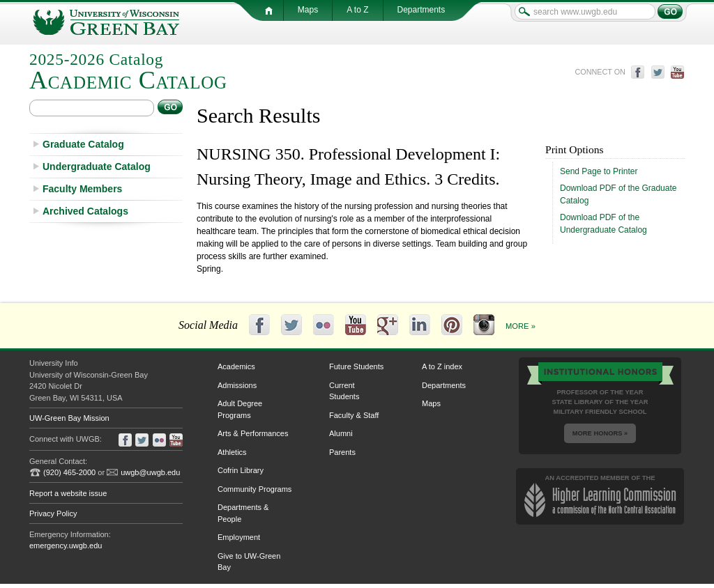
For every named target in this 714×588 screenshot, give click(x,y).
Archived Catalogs (85, 211)
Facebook (259, 325)
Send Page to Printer (599, 171)
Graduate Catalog (83, 144)
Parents (342, 452)
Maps (431, 403)
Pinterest (452, 325)
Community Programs (255, 489)
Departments (444, 385)
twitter (658, 72)
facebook (638, 72)
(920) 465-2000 (69, 472)
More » (521, 326)
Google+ (388, 325)
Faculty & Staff (354, 415)
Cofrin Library (241, 470)
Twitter (291, 325)
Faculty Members (82, 189)
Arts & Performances (253, 433)
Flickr (324, 325)
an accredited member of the (600, 496)
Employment (239, 537)
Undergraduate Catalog (97, 167)
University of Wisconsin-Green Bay (120, 22)
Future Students (356, 366)
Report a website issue (68, 493)
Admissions (237, 385)
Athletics (232, 452)
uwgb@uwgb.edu (150, 472)
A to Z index (442, 366)
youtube (678, 72)
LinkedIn (420, 325)
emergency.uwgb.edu (66, 546)
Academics (236, 366)
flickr (159, 440)
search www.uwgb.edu (524, 11)
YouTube (356, 325)
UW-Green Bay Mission (69, 418)
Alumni (341, 433)
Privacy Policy (53, 513)
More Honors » (600, 433)
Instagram (484, 325)
